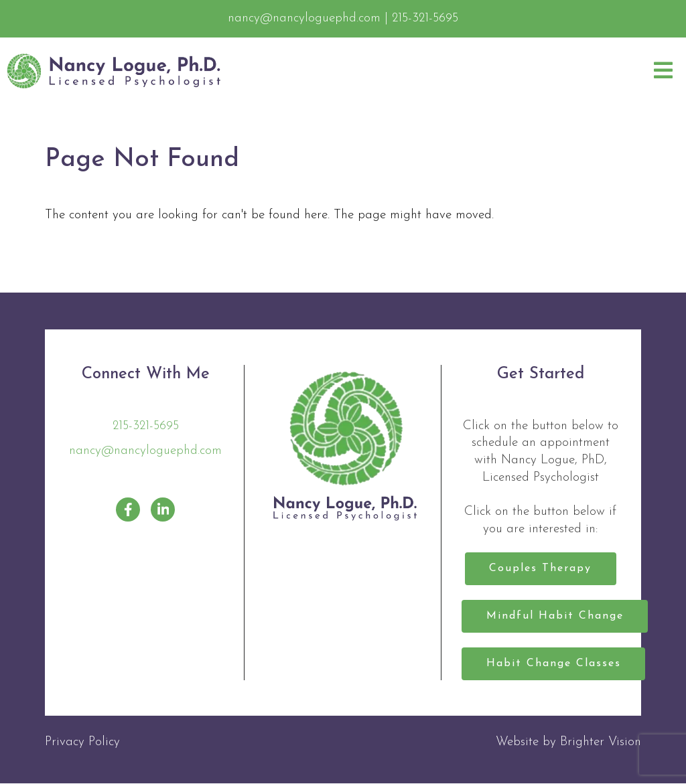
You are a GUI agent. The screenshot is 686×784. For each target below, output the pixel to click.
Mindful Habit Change (555, 617)
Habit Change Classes (554, 664)
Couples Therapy (540, 569)
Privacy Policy (82, 743)
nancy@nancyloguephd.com (145, 451)
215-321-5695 (146, 426)
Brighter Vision (601, 743)
